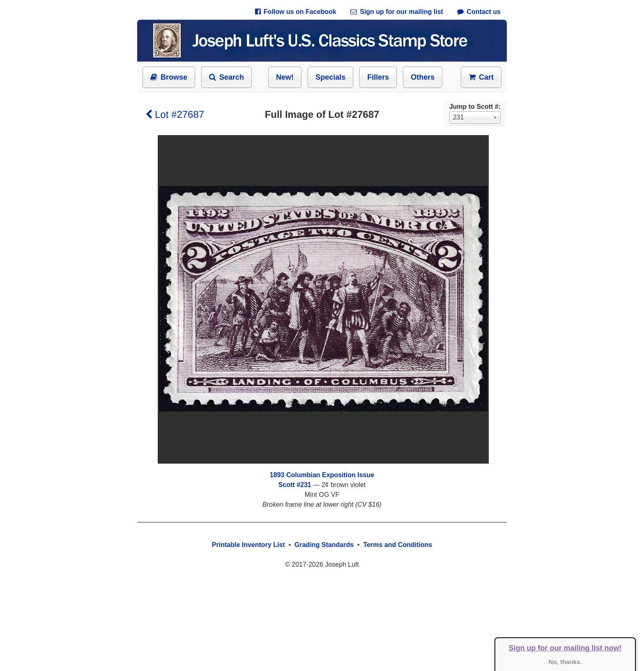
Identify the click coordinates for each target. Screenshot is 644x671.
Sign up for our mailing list (397, 12)
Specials (330, 77)
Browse (169, 77)
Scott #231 (295, 485)
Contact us (479, 12)
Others (423, 77)
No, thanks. (565, 662)
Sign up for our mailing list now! (565, 648)
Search (227, 77)
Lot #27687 (175, 114)
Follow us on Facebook (296, 12)
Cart (481, 77)
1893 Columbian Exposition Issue (322, 475)
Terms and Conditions (398, 545)
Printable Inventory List (248, 545)
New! (285, 77)
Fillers (378, 77)
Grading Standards (324, 545)
